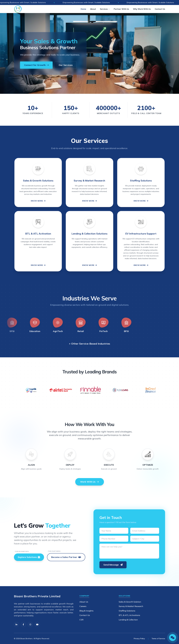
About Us (84, 602)
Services (105, 9)
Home (83, 9)
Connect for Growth (37, 65)
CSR (81, 620)
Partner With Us (121, 9)
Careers (83, 606)
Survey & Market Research (131, 606)
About (93, 9)
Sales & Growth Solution (130, 602)
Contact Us (160, 9)
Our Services (66, 65)
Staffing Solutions (127, 611)
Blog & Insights (86, 611)
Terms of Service (158, 639)
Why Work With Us (142, 9)
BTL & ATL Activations (129, 615)
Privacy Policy (139, 639)
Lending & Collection (128, 620)
